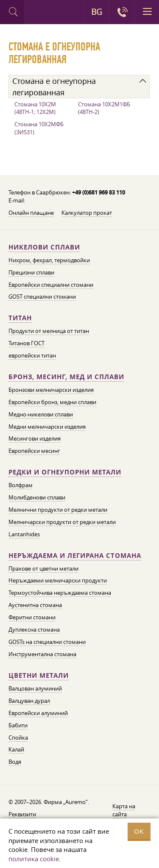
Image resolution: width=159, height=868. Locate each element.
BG (97, 12)
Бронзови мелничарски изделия (51, 390)
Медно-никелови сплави (41, 414)
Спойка (18, 738)
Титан (20, 318)
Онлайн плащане (31, 213)
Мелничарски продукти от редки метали (62, 522)
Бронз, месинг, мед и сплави (66, 377)
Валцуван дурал (29, 701)
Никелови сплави (44, 247)
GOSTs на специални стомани (47, 642)
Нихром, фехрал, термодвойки (49, 260)
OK (139, 831)
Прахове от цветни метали (43, 568)
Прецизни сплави (31, 272)
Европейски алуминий (38, 713)
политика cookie (34, 859)
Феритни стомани (32, 617)
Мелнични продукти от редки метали (58, 510)
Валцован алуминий (35, 688)
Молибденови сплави (37, 497)
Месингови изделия (35, 438)
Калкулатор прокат (87, 213)
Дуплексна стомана (34, 630)
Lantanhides (24, 534)
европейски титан (32, 355)
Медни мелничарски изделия (47, 427)
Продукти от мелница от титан (49, 331)
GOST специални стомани (42, 297)
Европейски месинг (34, 451)
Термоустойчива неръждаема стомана (60, 593)
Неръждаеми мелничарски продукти (58, 580)
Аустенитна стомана (35, 605)
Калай (16, 749)
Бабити (18, 725)
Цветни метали (39, 675)
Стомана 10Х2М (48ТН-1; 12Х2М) (35, 108)
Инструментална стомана (42, 654)
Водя (15, 762)
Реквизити (22, 814)
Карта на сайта (124, 810)
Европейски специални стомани (51, 285)
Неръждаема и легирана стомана (75, 556)
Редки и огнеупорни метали (65, 472)
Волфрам (21, 485)
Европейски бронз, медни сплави (52, 402)
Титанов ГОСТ (26, 343)
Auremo (37, 13)
